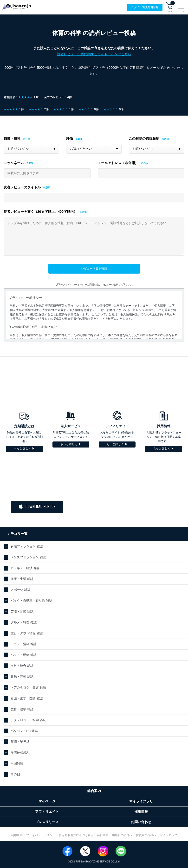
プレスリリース (47, 822)
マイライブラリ (141, 801)
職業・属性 (12, 138)
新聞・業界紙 (20, 742)
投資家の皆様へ (146, 835)
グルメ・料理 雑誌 (24, 622)
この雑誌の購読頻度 (144, 138)
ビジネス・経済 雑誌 (25, 568)
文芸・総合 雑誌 (22, 666)
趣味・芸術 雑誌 (22, 677)
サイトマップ (169, 835)
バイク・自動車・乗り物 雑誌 (31, 601)
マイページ (47, 801)
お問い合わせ (141, 822)
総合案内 (94, 791)
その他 (15, 774)
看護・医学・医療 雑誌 (27, 698)
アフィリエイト (47, 812)
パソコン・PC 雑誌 (24, 731)
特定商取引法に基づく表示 (76, 835)
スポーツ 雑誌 (20, 590)
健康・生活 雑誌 (22, 579)
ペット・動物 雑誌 (24, 655)
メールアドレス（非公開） (118, 163)
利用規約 (17, 835)
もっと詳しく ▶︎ (24, 448)
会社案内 (103, 835)
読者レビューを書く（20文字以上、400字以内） (40, 212)
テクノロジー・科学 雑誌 (28, 720)
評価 (70, 138)
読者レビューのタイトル (22, 187)
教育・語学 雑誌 (22, 709)
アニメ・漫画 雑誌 (24, 644)
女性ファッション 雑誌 (27, 546)
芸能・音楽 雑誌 (22, 611)
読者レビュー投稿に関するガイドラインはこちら (94, 54)
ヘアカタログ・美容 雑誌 (28, 687)
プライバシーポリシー (41, 835)
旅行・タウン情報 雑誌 (27, 633)
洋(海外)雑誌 (19, 753)
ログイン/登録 (145, 7)
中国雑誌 (17, 763)
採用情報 (141, 812)
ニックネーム (14, 163)
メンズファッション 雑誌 (28, 557)
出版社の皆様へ (122, 835)
